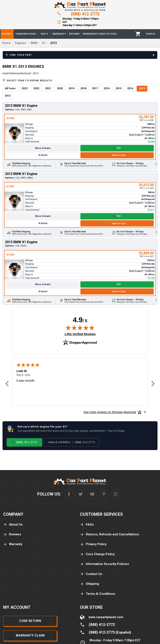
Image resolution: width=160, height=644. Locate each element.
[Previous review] (7, 384)
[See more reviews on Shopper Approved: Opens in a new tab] (110, 412)
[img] (80, 328)
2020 (60, 88)
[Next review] (153, 384)
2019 (71, 88)
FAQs (87, 525)
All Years (10, 88)
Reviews (12, 534)
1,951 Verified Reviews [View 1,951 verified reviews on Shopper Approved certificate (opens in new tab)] (80, 334)
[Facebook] (69, 494)
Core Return (30, 621)
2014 (130, 88)
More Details (43, 148)
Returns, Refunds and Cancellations (109, 534)
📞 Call (117, 148)
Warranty (13, 544)
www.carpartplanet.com (106, 617)
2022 (36, 88)
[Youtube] (92, 494)
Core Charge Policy (97, 554)
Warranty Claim (30, 635)
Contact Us (91, 574)
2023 (25, 88)
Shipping (89, 584)
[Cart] (138, 34)
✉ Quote (43, 155)
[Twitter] (81, 494)
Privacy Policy (93, 544)
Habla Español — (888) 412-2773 (72, 442)
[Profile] (151, 34)
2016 (107, 88)
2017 (95, 88)
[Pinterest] (104, 494)
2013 (142, 88)
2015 (119, 88)
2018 (83, 88)
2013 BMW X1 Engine (21, 106)
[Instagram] (116, 494)
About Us (13, 525)
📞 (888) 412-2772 (24, 442)
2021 (48, 88)
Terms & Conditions (98, 594)
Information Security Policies (104, 564)
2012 (8, 96)
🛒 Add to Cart (117, 155)
